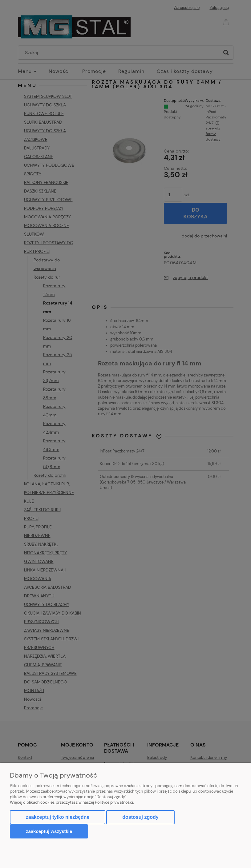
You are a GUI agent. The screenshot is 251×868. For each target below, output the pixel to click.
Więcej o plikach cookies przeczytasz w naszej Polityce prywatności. (72, 802)
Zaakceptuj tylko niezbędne (58, 817)
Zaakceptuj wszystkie (49, 831)
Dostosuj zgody (140, 817)
